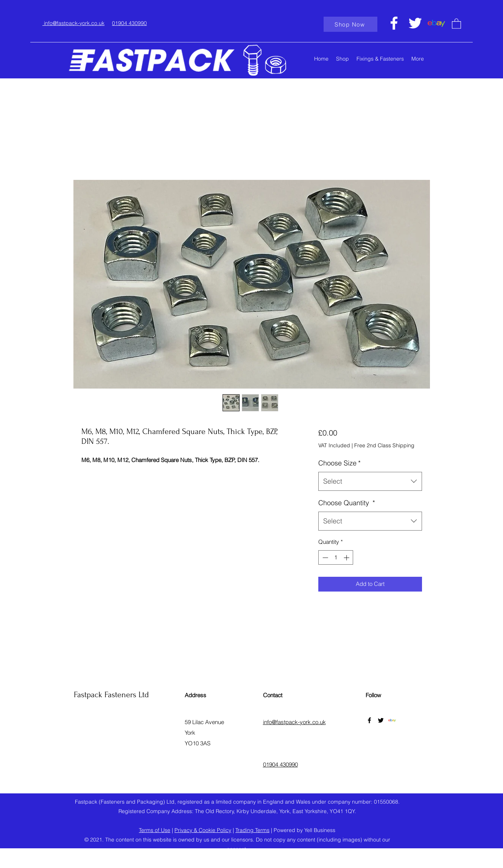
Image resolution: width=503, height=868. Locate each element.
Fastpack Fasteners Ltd (111, 695)
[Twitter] (415, 23)
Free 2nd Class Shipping (384, 445)
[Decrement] (325, 558)
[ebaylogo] (436, 23)
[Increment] (347, 558)
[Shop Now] (350, 24)
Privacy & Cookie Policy (203, 830)
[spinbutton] (336, 558)
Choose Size (339, 463)
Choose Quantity (347, 503)
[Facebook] (394, 23)
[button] (456, 23)
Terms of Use (155, 830)
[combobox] (370, 481)
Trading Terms (252, 830)
